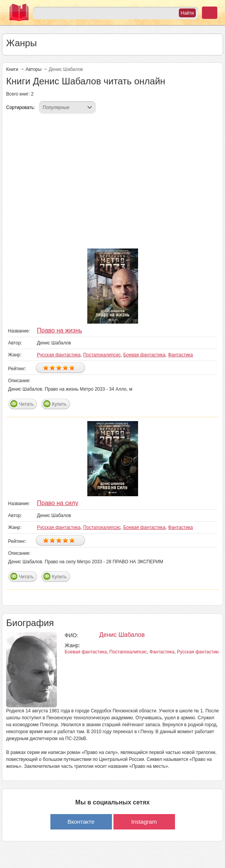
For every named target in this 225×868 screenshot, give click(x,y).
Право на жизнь (59, 330)
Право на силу (57, 503)
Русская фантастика (59, 355)
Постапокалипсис (102, 355)
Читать (26, 404)
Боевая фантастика (144, 355)
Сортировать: (21, 107)
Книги (12, 69)
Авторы (33, 69)
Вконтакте (81, 822)
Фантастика (181, 355)
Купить (59, 404)
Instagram (144, 822)
